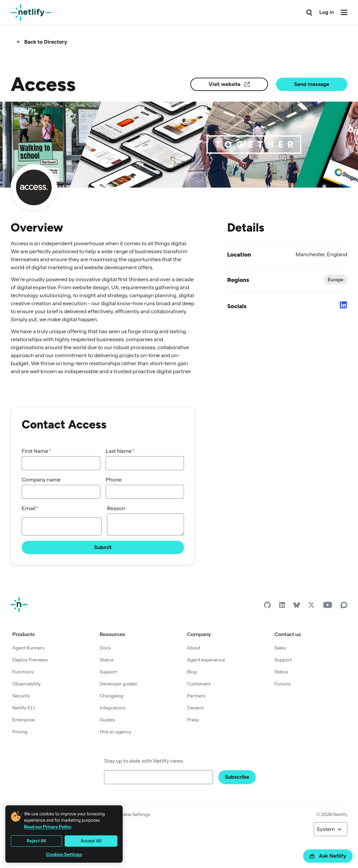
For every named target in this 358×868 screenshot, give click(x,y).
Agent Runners (28, 648)
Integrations (112, 708)
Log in (327, 12)
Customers (199, 684)
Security (21, 696)
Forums (282, 684)
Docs (105, 648)
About (194, 648)
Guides (107, 720)
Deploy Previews (30, 660)
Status (106, 660)
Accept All (91, 841)
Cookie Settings (133, 814)
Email (28, 508)
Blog (192, 672)
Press (193, 720)
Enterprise (23, 720)
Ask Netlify (328, 856)
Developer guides (118, 684)
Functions (23, 672)
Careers (195, 708)
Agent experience (206, 660)
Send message (312, 84)
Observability (26, 684)
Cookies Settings (64, 855)
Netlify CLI (23, 708)
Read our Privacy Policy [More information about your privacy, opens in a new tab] (48, 827)
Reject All (36, 841)
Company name (41, 479)
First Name (35, 451)
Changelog (111, 696)
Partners (196, 696)
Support (108, 672)
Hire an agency (115, 732)
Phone (114, 479)
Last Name (119, 451)
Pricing (20, 732)
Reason (116, 508)
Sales (280, 648)
